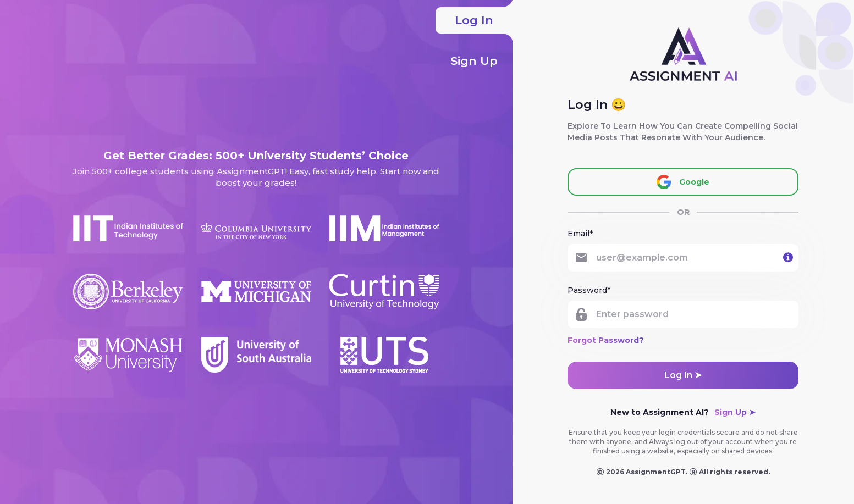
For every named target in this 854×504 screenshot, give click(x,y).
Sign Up (481, 61)
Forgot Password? (606, 340)
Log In (474, 20)
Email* (580, 234)
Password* (589, 290)
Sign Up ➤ (735, 412)
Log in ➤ (683, 375)
